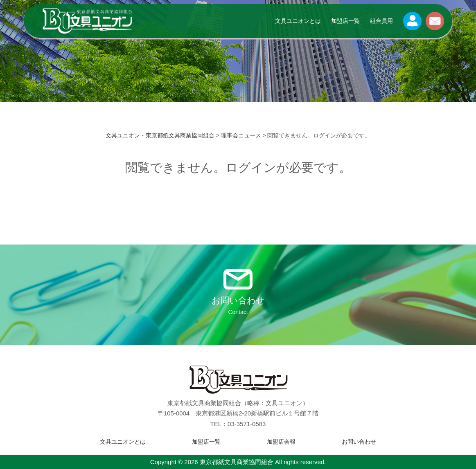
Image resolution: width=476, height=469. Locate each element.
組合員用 (381, 21)
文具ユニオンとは (298, 21)
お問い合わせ (359, 442)
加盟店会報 (281, 442)
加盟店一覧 (345, 21)
